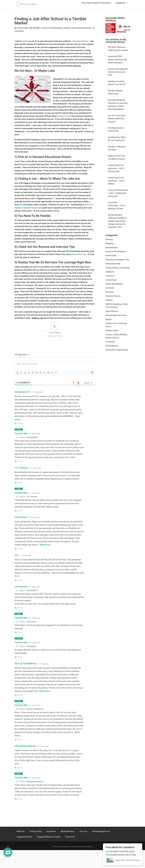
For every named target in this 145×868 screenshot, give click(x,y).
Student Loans (112, 333)
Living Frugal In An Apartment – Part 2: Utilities (116, 183)
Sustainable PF (22, 394)
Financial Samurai (81, 43)
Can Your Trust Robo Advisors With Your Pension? (117, 121)
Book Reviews (112, 250)
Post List (83, 833)
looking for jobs (64, 118)
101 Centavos (22, 470)
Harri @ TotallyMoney (25, 666)
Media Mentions (68, 833)
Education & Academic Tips (117, 262)
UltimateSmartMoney (25, 748)
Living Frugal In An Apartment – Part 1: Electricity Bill (116, 170)
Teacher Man (23, 30)
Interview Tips (65, 249)
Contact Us (70, 839)
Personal (109, 294)
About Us (21, 833)
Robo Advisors (112, 313)
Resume (44, 249)
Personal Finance (113, 298)
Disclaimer (51, 833)
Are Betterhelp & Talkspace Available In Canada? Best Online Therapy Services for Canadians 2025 (117, 223)
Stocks (109, 321)
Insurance (110, 278)
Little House (21, 519)
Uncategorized (112, 348)
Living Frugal (111, 282)
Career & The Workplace (52, 30)
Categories (121, 4)
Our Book (110, 290)
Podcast (109, 302)
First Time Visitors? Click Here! (96, 4)
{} (52, 375)
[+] (56, 375)
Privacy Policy (36, 833)
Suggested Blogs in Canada (49, 839)
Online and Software (114, 286)
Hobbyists (110, 274)
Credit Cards (111, 258)
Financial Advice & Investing (118, 270)
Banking (109, 241)
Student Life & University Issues (77, 30)
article (25, 43)
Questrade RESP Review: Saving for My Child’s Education (117, 62)
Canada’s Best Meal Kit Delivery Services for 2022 (118, 74)
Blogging (109, 245)
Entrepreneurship (113, 266)
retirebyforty (21, 589)
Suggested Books (24, 839)
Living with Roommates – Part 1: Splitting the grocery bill (118, 195)
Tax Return (110, 344)
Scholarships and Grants (116, 317)
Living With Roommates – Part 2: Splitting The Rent (117, 208)
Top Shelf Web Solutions (82, 849)
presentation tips (79, 256)
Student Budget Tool (101, 833)
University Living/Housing (117, 352)
